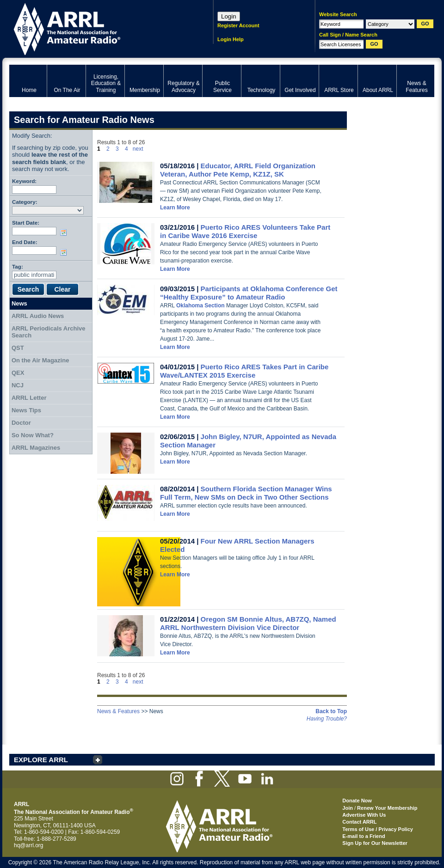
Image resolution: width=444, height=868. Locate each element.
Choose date (65, 232)
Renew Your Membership (387, 808)
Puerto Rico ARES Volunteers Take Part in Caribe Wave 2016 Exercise (245, 231)
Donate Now (357, 801)
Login (229, 16)
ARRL (99, 28)
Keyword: (24, 181)
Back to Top (331, 711)
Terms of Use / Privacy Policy (378, 829)
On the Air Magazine (40, 360)
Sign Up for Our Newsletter (375, 843)
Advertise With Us (364, 815)
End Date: (25, 242)
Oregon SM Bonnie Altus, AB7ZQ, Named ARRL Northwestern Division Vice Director (248, 623)
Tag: (18, 266)
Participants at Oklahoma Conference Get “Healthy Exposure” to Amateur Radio (249, 293)
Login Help (231, 39)
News (19, 303)
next (138, 149)
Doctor (21, 423)
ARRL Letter (29, 398)
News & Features (118, 711)
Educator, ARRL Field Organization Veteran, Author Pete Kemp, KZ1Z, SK (238, 170)
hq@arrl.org (29, 845)
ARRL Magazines (36, 448)
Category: (25, 202)
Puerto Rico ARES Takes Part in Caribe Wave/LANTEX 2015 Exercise (244, 371)
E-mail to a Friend (364, 836)
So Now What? (33, 435)
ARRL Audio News (38, 316)
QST (18, 348)
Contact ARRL (359, 822)
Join (348, 808)
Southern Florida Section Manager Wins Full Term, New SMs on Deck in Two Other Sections (246, 493)
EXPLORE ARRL (41, 760)
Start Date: (26, 223)
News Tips (26, 410)
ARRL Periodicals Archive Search (49, 332)
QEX (18, 373)
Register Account (238, 25)
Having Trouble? (327, 719)
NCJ (18, 385)
